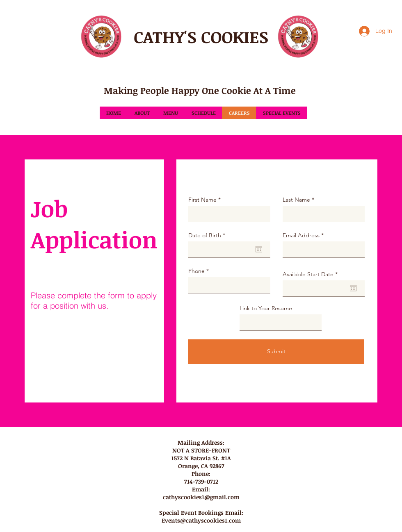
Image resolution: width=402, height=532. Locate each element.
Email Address (301, 235)
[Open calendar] (259, 249)
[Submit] (276, 352)
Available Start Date (312, 274)
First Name (202, 200)
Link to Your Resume (266, 308)
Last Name (296, 200)
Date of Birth (208, 235)
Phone (196, 271)
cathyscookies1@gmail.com (201, 497)
